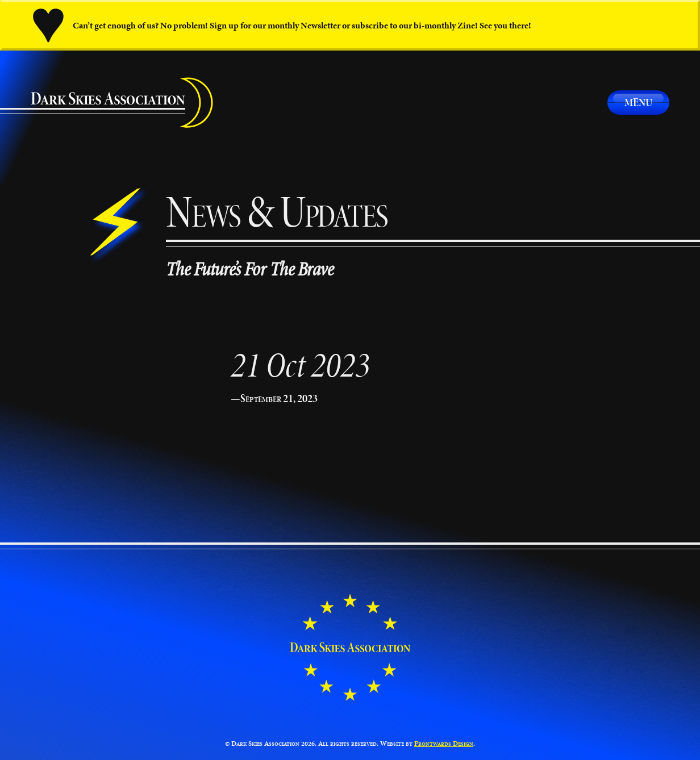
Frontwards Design (444, 743)
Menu (638, 102)
